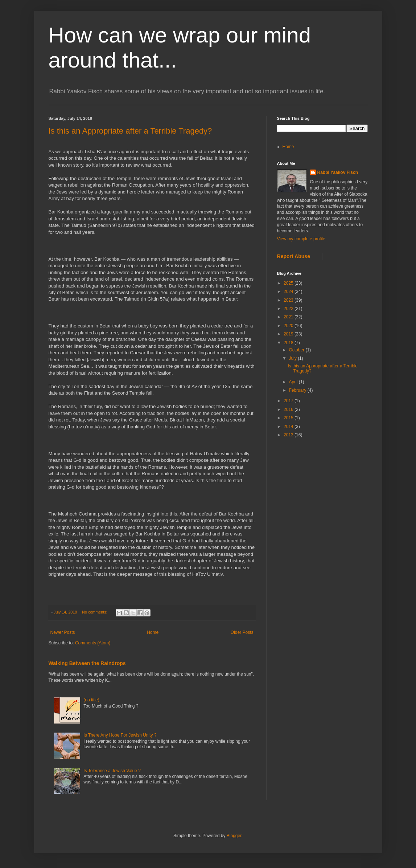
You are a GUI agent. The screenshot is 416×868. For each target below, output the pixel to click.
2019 (289, 334)
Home (153, 632)
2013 (289, 435)
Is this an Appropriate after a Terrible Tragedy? (130, 131)
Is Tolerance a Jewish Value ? (112, 771)
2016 (289, 409)
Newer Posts (63, 632)
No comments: (95, 612)
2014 (289, 427)
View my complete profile (301, 239)
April (294, 382)
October (297, 350)
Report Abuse (294, 256)
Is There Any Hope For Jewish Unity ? (120, 735)
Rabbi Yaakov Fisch (338, 172)
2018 (289, 343)
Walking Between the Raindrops (87, 663)
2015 (289, 418)
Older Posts (242, 632)
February (298, 390)
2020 (289, 326)
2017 (289, 401)
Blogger (234, 836)
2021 (289, 317)
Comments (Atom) (93, 643)
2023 (289, 300)
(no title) (91, 700)
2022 (289, 309)
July (293, 358)
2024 (289, 292)
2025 (289, 283)
